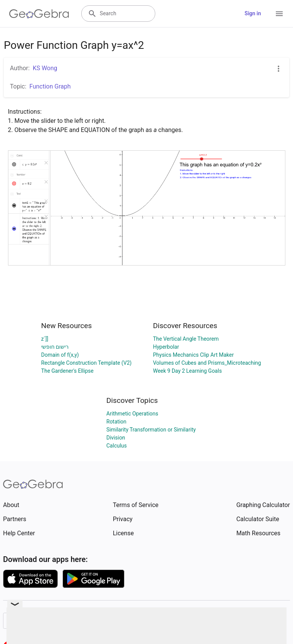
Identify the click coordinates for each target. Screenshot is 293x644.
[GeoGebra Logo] (39, 14)
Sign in (253, 13)
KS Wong (45, 68)
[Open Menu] (279, 14)
